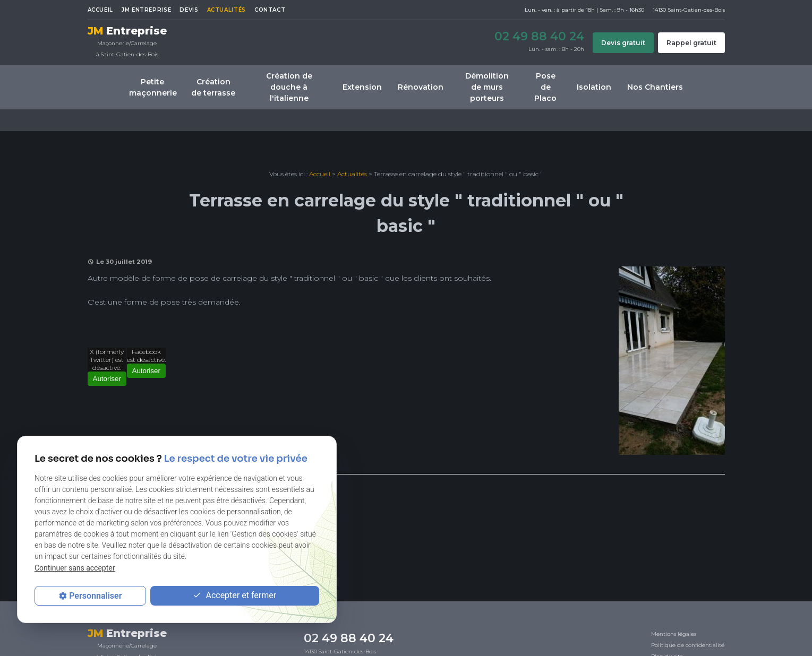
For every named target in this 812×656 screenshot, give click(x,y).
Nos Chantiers (655, 87)
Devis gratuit (623, 43)
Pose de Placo (545, 87)
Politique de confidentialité (688, 645)
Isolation (594, 87)
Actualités (226, 10)
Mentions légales (674, 634)
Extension (362, 87)
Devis (189, 10)
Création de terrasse (213, 87)
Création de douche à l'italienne (289, 87)
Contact (270, 10)
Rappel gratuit (691, 43)
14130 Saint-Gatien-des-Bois (340, 651)
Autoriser (107, 379)
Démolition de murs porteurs (487, 87)
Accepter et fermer (234, 596)
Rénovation (421, 87)
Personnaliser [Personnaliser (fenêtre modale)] (95, 596)
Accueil (100, 10)
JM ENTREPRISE (146, 10)
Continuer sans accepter (75, 568)
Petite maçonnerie (153, 87)
